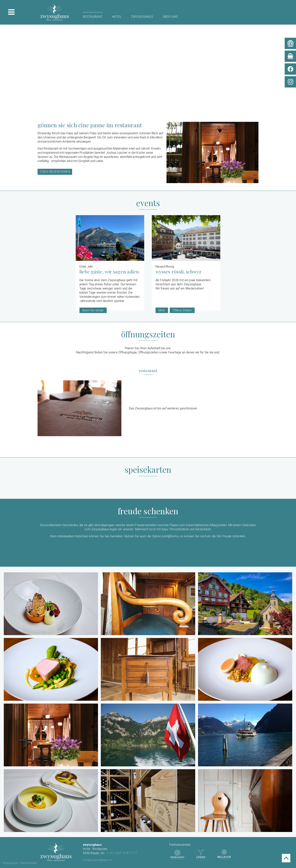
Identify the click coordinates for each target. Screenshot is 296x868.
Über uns (170, 17)
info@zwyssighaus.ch (98, 860)
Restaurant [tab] (148, 371)
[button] (51, 604)
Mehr (162, 310)
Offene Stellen (182, 310)
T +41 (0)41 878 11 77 (122, 853)
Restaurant (93, 17)
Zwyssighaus (142, 17)
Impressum (11, 863)
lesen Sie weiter (93, 310)
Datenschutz (29, 863)
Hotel (117, 17)
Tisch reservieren (55, 172)
